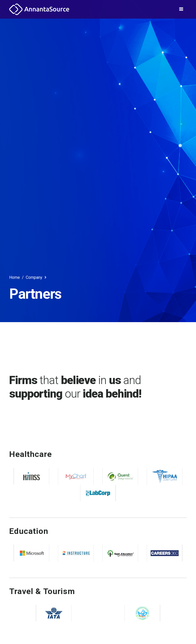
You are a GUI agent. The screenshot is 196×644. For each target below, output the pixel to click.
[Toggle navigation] (181, 9)
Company (37, 277)
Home (15, 277)
